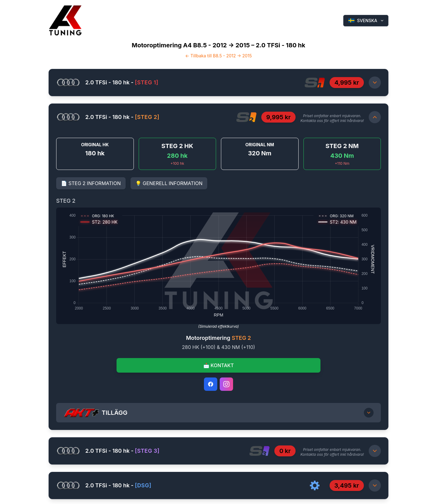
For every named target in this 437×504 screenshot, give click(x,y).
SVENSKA (366, 20)
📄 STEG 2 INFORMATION (91, 183)
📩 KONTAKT (219, 365)
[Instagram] (226, 384)
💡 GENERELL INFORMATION (169, 183)
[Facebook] (211, 384)
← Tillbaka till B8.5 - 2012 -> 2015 (218, 56)
